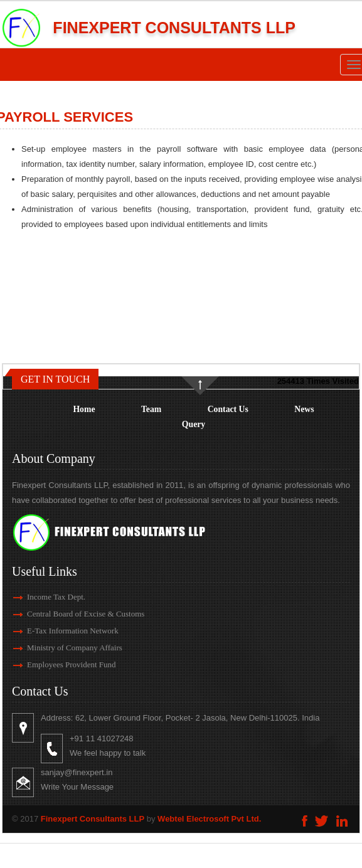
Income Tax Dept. (38, 597)
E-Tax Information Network (55, 631)
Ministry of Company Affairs (56, 648)
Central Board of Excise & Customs (67, 614)
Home (84, 409)
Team (151, 409)
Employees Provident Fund (53, 664)
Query (194, 424)
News (304, 409)
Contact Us (228, 409)
